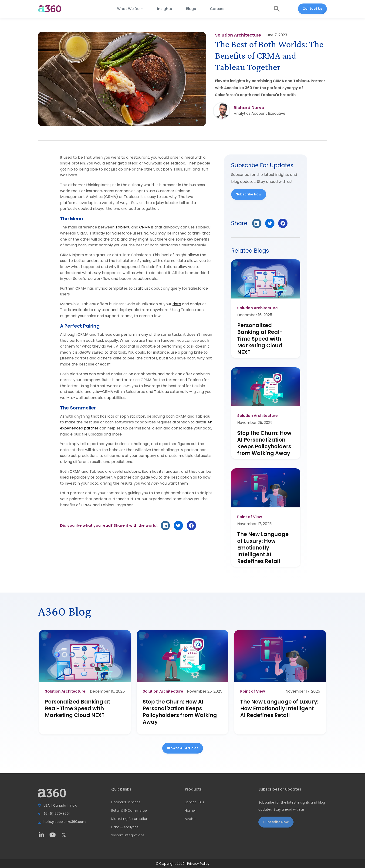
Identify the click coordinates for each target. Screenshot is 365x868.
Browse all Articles (183, 748)
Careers (217, 9)
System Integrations (128, 835)
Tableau (123, 227)
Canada (60, 806)
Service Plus (194, 802)
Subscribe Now (249, 194)
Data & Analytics (125, 827)
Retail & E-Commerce (129, 811)
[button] (130, 9)
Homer (190, 811)
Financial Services (126, 802)
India (73, 806)
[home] (50, 9)
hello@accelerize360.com (65, 822)
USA (47, 806)
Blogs (191, 9)
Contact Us (312, 9)
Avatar (190, 819)
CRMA (145, 227)
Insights (165, 9)
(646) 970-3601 (57, 814)
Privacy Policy (198, 864)
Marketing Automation (130, 819)
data (177, 304)
